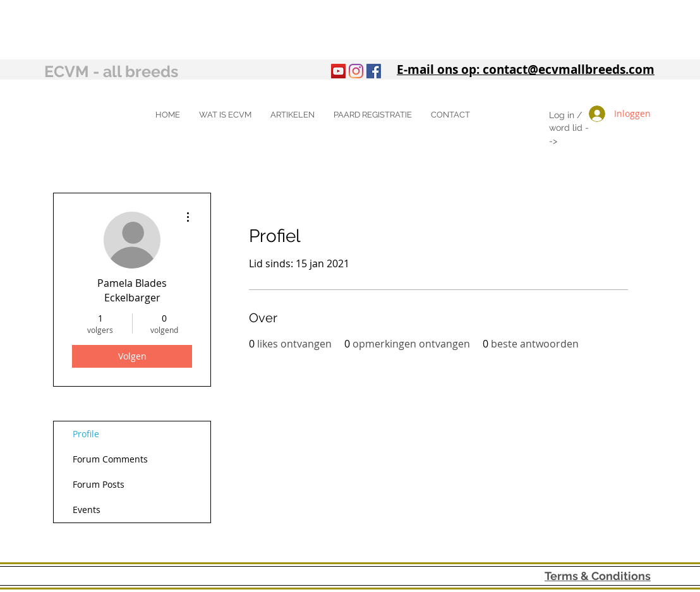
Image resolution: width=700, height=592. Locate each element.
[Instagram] (356, 71)
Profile (86, 434)
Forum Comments (110, 459)
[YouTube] (338, 71)
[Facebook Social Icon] (374, 71)
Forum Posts (99, 484)
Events (87, 510)
